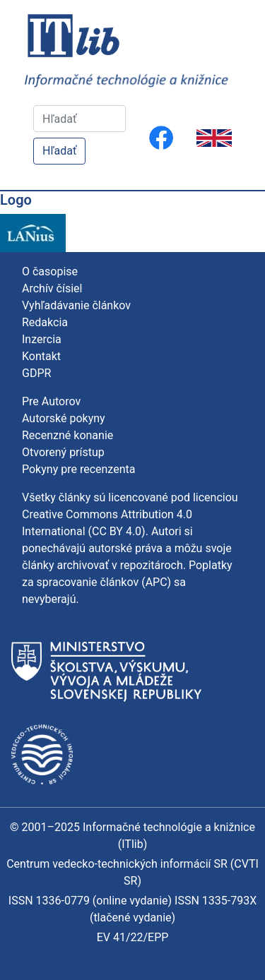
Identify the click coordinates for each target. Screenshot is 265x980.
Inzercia (42, 339)
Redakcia (45, 322)
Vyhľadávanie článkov (76, 305)
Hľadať (59, 151)
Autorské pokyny (64, 418)
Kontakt (41, 356)
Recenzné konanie (67, 435)
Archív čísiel (52, 288)
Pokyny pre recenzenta (78, 469)
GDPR (36, 373)
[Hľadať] (79, 119)
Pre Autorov (51, 401)
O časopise (50, 271)
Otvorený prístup (63, 452)
